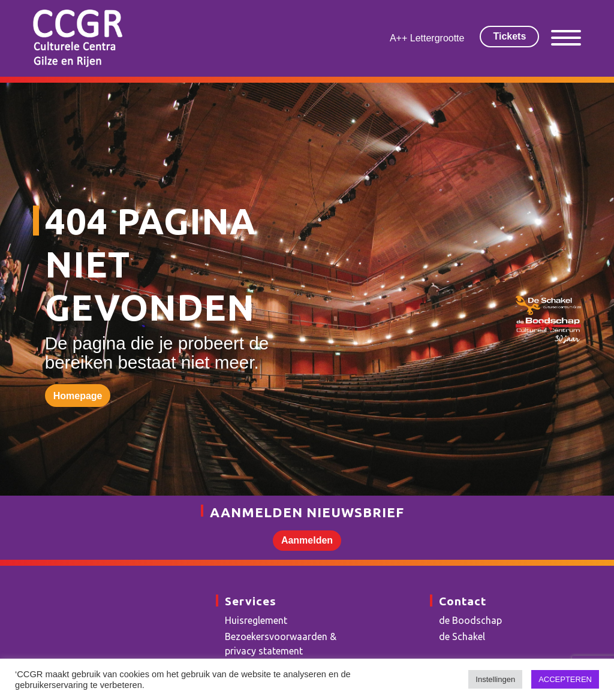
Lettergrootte (437, 38)
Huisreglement (256, 620)
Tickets (509, 36)
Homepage (78, 396)
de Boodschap (470, 620)
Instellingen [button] (495, 679)
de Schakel (462, 636)
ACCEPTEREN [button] (565, 679)
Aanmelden (307, 540)
